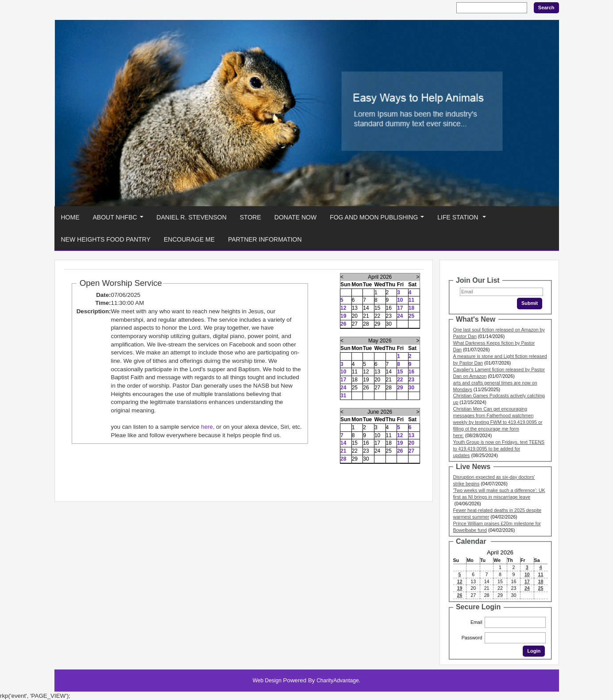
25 (411, 316)
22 (400, 380)
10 (400, 300)
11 (411, 300)
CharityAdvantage (337, 681)
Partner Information (265, 239)
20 (411, 443)
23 (411, 380)
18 (411, 308)
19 (343, 316)
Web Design (267, 681)
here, (208, 427)
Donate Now (295, 217)
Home (70, 217)
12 (343, 308)
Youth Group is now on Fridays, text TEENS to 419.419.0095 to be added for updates (499, 449)
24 (400, 316)
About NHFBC (120, 220)
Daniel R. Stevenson (192, 217)
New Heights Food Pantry (106, 239)
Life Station (463, 220)
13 (411, 435)
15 (400, 372)
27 (411, 451)
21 (343, 451)
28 (343, 459)
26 (343, 324)
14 (343, 443)
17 (400, 308)
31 (343, 396)
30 (411, 388)
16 (411, 372)
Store (251, 217)
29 (400, 388)
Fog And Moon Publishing (379, 220)
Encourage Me (189, 239)
